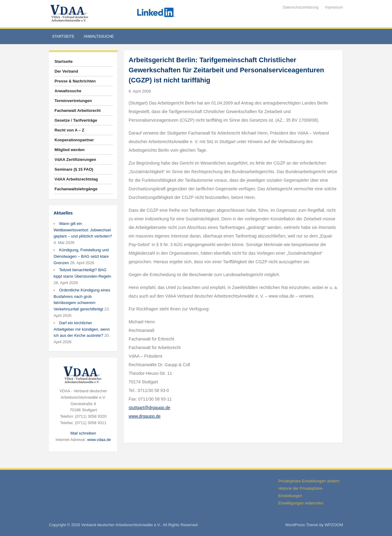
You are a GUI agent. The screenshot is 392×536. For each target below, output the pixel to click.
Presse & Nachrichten (75, 81)
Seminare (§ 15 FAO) (74, 169)
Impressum (334, 7)
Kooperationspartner (74, 140)
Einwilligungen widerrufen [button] (301, 503)
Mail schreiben (83, 433)
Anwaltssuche (99, 36)
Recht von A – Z (69, 130)
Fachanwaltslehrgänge (76, 189)
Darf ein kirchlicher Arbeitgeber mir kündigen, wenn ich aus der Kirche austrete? (82, 329)
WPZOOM (334, 525)
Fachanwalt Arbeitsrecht (78, 110)
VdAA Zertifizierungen (75, 160)
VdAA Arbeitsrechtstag (76, 179)
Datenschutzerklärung (301, 7)
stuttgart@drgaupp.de (149, 408)
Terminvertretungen (73, 101)
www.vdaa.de (99, 440)
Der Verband (66, 71)
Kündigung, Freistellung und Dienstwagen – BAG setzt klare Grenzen (81, 256)
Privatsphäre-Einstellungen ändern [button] (309, 481)
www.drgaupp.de (145, 416)
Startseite (63, 36)
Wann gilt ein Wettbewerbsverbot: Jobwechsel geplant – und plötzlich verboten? (83, 230)
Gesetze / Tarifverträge (76, 120)
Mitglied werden (70, 150)
